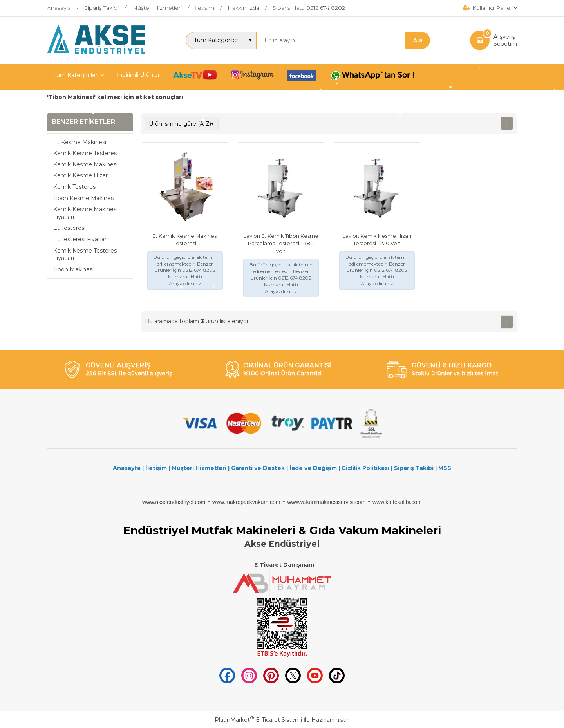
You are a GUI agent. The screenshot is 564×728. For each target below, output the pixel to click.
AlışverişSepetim (505, 40)
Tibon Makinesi (73, 269)
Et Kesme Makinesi (80, 142)
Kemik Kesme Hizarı (81, 175)
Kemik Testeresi (75, 187)
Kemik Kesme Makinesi (85, 164)
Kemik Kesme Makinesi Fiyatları (85, 213)
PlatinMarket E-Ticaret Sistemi (258, 720)
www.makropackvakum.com (246, 502)
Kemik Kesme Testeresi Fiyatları (86, 255)
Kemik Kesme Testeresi (86, 153)
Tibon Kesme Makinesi (84, 198)
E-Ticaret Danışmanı (284, 565)
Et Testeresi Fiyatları (80, 239)
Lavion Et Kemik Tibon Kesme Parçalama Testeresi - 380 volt (281, 243)
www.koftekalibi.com (397, 502)
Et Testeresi (69, 228)
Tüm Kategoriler (75, 75)
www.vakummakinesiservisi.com (326, 502)
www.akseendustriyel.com (174, 502)
